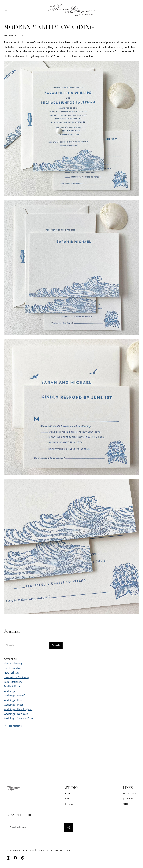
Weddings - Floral (11, 700)
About (69, 793)
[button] (8, 10)
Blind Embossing (11, 664)
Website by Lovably (61, 850)
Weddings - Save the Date (16, 719)
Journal (128, 799)
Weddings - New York (13, 714)
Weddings (7, 691)
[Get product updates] (36, 828)
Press (68, 799)
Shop (126, 804)
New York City (9, 673)
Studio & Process (11, 687)
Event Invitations (11, 668)
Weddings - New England (16, 710)
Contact (70, 804)
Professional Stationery (14, 677)
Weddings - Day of (12, 696)
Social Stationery (11, 682)
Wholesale (130, 793)
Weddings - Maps (11, 705)
